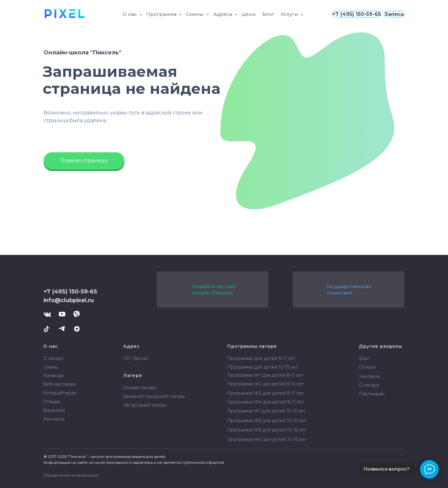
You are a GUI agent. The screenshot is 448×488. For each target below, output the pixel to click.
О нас (130, 14)
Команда (53, 375)
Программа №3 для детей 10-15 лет (267, 430)
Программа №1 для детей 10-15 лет (266, 411)
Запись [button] (394, 14)
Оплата (367, 367)
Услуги (290, 14)
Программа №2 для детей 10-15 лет (267, 421)
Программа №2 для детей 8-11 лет (266, 384)
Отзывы (52, 402)
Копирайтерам (60, 393)
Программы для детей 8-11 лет (261, 358)
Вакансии (54, 410)
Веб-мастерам (59, 384)
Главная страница (84, 161)
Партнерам (372, 394)
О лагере (53, 358)
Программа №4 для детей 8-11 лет (266, 402)
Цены (249, 14)
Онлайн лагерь (140, 388)
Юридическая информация (71, 475)
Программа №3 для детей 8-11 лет (266, 393)
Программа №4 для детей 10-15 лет (267, 440)
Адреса (223, 14)
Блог (268, 14)
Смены (195, 14)
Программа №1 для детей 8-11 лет (265, 375)
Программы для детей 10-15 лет (262, 367)
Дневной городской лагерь (154, 396)
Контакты (54, 419)
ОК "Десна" (136, 358)
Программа (162, 14)
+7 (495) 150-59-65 (357, 14)
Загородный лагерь (145, 405)
